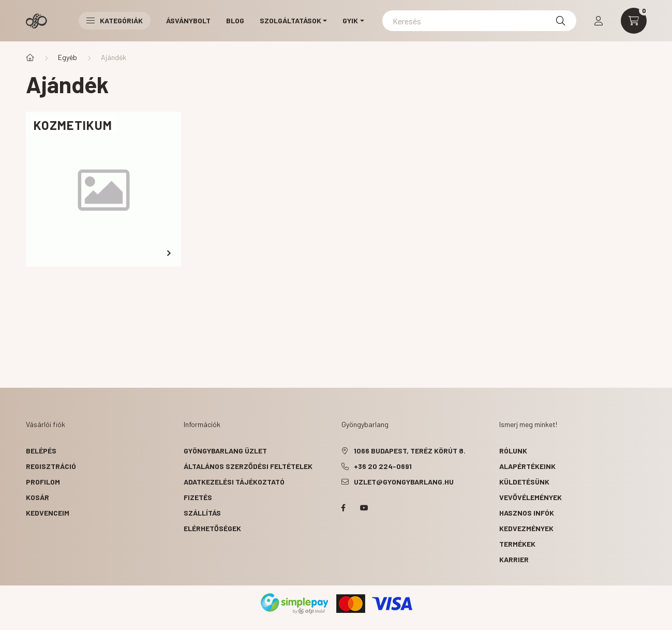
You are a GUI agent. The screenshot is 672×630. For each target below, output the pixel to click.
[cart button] (634, 21)
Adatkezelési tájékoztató (234, 482)
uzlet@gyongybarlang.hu (404, 482)
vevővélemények (531, 497)
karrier (514, 559)
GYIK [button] (350, 20)
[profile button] (599, 21)
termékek (517, 544)
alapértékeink (527, 466)
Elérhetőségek (212, 528)
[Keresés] (479, 21)
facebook (344, 508)
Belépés (41, 451)
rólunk (513, 451)
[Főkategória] (30, 57)
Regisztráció (51, 466)
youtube (364, 508)
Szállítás (202, 513)
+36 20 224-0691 (383, 466)
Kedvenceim (48, 513)
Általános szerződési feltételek (248, 466)
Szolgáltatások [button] (290, 20)
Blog (235, 20)
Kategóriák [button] (115, 20)
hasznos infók (527, 513)
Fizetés (198, 497)
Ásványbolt (188, 20)
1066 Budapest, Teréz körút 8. (410, 451)
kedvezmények (526, 528)
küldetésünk (524, 482)
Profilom (43, 482)
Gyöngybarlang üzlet (225, 451)
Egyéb (68, 57)
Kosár (38, 497)
